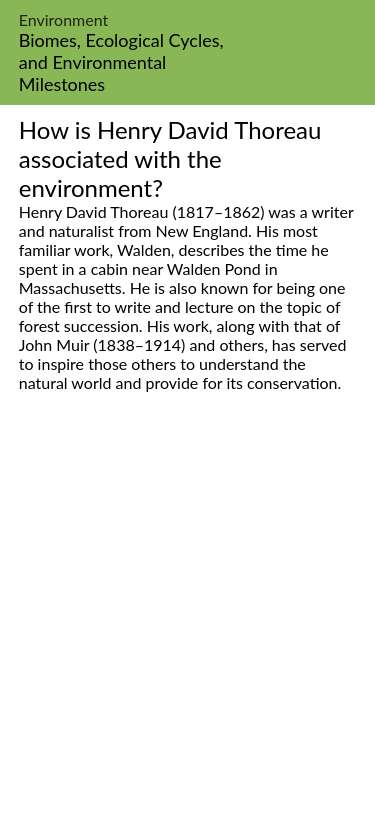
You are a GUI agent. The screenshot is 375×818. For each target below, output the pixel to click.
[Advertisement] (187, 627)
